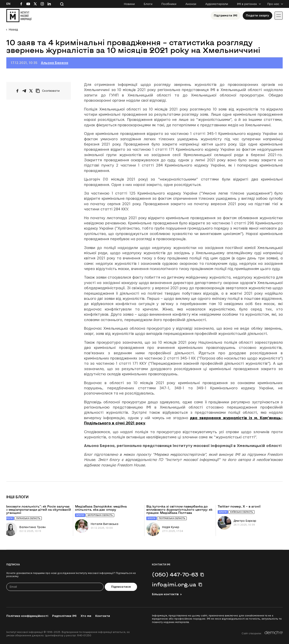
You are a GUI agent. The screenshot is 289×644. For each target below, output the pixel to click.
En (8, 4)
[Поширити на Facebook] (17, 91)
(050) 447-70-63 (175, 574)
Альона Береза (55, 63)
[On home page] (19, 16)
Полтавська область (172, 518)
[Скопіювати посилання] (49, 91)
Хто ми (86, 616)
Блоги (148, 4)
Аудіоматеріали (217, 4)
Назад (13, 30)
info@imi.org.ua (174, 584)
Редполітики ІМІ (64, 616)
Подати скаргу (258, 16)
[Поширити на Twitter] (31, 91)
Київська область (241, 512)
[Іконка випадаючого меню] (279, 16)
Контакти (103, 616)
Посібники (169, 4)
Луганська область (28, 518)
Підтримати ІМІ (226, 16)
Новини (129, 4)
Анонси (191, 4)
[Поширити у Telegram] (24, 91)
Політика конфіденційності (27, 616)
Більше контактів (165, 594)
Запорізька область (100, 515)
